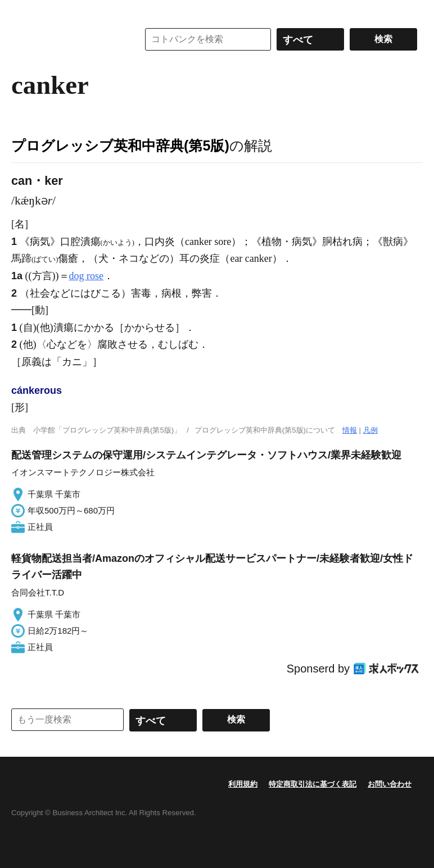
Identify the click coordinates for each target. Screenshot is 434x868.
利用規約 (243, 784)
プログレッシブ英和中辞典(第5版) (120, 146)
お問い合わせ (390, 784)
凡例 (370, 430)
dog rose (87, 276)
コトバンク (67, 39)
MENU (22, 11)
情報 (350, 430)
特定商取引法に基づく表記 (313, 784)
